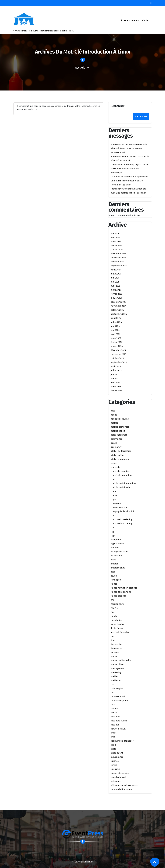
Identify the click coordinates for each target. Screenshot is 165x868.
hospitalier (116, 620)
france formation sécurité (124, 588)
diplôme (115, 548)
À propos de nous (130, 20)
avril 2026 (115, 237)
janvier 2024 (117, 346)
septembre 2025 (119, 266)
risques (114, 709)
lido (113, 640)
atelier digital (118, 455)
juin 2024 (115, 326)
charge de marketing (121, 475)
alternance (116, 439)
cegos (114, 463)
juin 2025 (115, 278)
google (114, 608)
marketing (116, 672)
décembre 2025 (118, 254)
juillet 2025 (116, 274)
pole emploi (117, 688)
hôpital (114, 616)
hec (113, 612)
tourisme (115, 769)
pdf (112, 684)
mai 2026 (115, 233)
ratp (113, 705)
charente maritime (120, 471)
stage (114, 749)
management (118, 668)
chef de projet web (120, 487)
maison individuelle (121, 660)
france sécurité (118, 596)
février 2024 (116, 342)
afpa (113, 411)
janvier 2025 (117, 298)
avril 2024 (116, 334)
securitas (115, 717)
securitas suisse (119, 721)
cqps (113, 536)
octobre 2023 (117, 358)
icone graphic (118, 624)
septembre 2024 (119, 314)
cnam (114, 491)
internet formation (120, 632)
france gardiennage (121, 592)
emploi (114, 564)
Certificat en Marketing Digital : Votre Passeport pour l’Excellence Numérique (130, 169)
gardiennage (117, 604)
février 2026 (116, 246)
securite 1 (116, 725)
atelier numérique (120, 459)
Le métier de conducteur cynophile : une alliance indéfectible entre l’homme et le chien (129, 181)
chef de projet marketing (123, 483)
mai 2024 (115, 330)
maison (114, 656)
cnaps (114, 495)
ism (112, 636)
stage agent (117, 753)
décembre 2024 (118, 302)
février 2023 (116, 390)
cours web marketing (122, 519)
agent (114, 415)
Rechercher (118, 106)
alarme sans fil (119, 431)
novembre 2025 (118, 258)
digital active (117, 544)
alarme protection (120, 427)
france (114, 584)
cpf (112, 527)
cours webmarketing (121, 523)
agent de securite (120, 419)
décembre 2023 (118, 350)
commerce (116, 503)
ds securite (116, 556)
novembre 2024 (119, 306)
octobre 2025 (117, 262)
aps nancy (116, 447)
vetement (116, 781)
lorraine (115, 652)
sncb (113, 733)
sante (114, 713)
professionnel (118, 697)
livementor (116, 648)
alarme (114, 423)
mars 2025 (116, 290)
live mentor (117, 644)
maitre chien (117, 664)
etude (114, 576)
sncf (113, 737)
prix (113, 693)
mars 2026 (116, 242)
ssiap (113, 745)
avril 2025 (115, 286)
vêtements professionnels (124, 785)
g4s (112, 600)
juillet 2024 (116, 322)
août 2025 (116, 270)
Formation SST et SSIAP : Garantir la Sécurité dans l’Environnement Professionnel (129, 148)
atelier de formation (121, 451)
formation (116, 580)
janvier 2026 (117, 250)
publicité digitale (119, 701)
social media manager (122, 741)
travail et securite (120, 773)
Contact (146, 20)
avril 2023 (115, 382)
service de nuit (118, 729)
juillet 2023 (116, 370)
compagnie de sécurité (122, 511)
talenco (115, 761)
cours (114, 515)
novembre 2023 (118, 354)
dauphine (116, 540)
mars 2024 (116, 338)
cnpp (113, 499)
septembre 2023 (119, 362)
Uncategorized (118, 777)
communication (119, 507)
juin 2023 (115, 374)
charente (115, 467)
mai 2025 (115, 282)
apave (114, 443)
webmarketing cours (121, 789)
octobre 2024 (117, 310)
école (113, 560)
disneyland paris (119, 552)
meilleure (116, 680)
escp (113, 572)
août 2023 (116, 366)
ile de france (117, 628)
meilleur (115, 676)
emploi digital (118, 568)
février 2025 (116, 294)
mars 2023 (116, 386)
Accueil (80, 68)
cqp (113, 532)
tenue (114, 765)
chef (113, 479)
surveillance (117, 757)
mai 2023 (115, 378)
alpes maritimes (119, 435)
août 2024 (116, 318)
